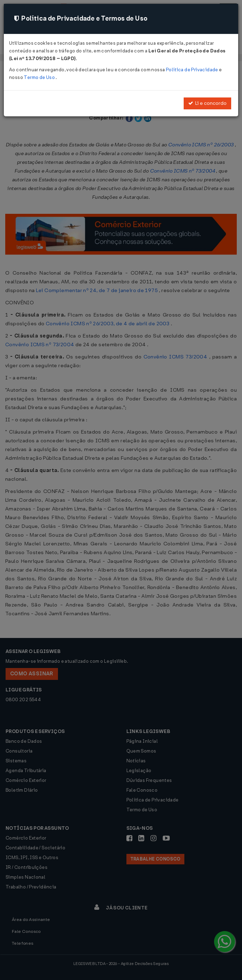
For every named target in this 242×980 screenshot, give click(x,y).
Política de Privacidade (192, 70)
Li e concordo (207, 103)
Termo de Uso (40, 77)
